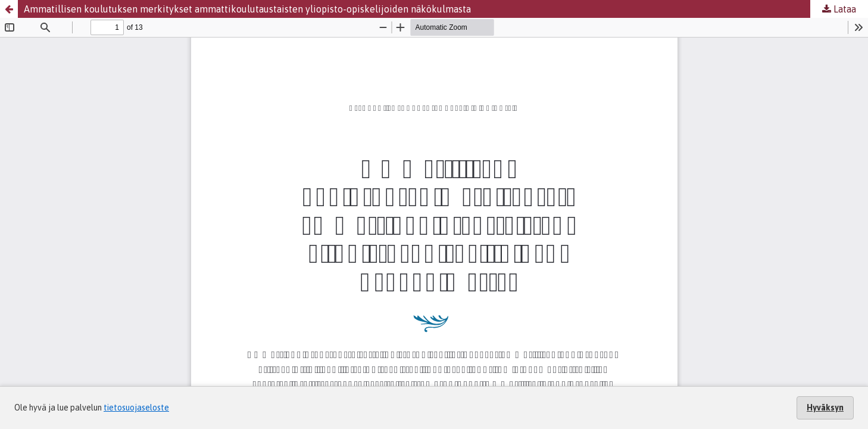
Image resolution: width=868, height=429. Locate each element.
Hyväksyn (825, 408)
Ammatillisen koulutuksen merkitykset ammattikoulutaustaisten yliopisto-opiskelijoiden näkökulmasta (247, 9)
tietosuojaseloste (136, 408)
